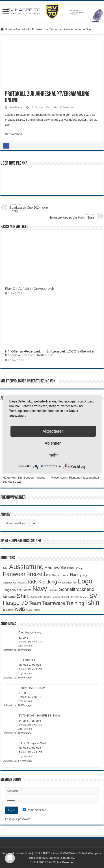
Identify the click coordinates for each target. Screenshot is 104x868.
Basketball (22, 29)
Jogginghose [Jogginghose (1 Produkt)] (9, 583)
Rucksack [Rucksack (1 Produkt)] (53, 590)
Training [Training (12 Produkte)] (75, 603)
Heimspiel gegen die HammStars (72, 216)
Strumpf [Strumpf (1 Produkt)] (65, 597)
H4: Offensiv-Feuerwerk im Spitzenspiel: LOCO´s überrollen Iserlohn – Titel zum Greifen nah (50, 353)
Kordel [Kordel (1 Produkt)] (61, 583)
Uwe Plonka (16, 107)
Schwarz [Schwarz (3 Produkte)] (9, 597)
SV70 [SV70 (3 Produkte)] (84, 597)
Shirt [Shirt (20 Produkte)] (23, 596)
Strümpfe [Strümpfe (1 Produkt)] (75, 597)
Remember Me (35, 810)
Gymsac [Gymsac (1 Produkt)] (56, 575)
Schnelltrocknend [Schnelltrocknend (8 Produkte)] (77, 589)
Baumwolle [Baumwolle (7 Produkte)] (55, 567)
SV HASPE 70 (39, 862)
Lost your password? (19, 819)
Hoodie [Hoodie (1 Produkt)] (65, 575)
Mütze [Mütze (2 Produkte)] (28, 590)
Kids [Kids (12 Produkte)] (33, 582)
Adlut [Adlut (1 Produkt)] (5, 568)
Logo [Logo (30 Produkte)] (85, 581)
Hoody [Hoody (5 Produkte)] (76, 575)
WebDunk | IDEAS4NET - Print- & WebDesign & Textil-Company (60, 853)
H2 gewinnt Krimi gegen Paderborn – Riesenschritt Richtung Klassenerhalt (51, 478)
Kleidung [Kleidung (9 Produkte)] (48, 582)
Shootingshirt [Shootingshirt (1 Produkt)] (37, 597)
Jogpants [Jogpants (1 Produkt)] (22, 583)
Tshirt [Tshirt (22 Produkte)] (92, 603)
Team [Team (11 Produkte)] (35, 603)
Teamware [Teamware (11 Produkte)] (53, 603)
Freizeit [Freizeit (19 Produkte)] (36, 574)
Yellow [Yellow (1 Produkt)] (37, 610)
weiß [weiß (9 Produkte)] (20, 609)
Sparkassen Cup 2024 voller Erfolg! (32, 208)
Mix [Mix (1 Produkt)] (21, 590)
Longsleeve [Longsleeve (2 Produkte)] (10, 590)
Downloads (51, 120)
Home (6, 29)
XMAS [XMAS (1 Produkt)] (29, 610)
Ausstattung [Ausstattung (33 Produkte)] (26, 567)
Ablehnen (53, 443)
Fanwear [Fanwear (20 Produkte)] (14, 574)
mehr (53, 455)
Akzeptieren (53, 431)
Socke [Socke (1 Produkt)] (48, 597)
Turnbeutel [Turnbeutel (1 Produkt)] (8, 610)
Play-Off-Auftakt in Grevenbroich (29, 288)
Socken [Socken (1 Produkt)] (56, 597)
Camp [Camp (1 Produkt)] (79, 568)
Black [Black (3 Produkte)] (71, 568)
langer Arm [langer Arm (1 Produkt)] (71, 583)
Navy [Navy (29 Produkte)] (40, 589)
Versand (28, 646)
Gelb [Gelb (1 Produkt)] (49, 575)
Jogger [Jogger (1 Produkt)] (86, 575)
